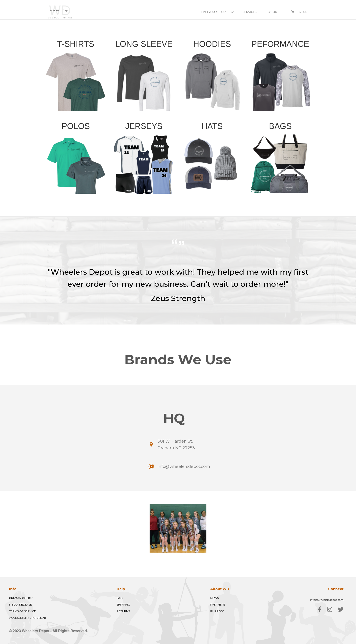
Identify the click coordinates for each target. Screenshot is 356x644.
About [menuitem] (274, 12)
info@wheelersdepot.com (327, 600)
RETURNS (123, 611)
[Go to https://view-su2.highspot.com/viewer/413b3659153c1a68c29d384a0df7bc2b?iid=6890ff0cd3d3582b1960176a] (76, 157)
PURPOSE (217, 611)
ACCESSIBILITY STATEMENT (28, 618)
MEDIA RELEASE (20, 605)
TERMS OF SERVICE (23, 611)
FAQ (120, 598)
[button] (232, 12)
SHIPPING (123, 605)
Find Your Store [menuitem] (214, 12)
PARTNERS (218, 605)
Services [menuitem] (250, 12)
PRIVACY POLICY (21, 598)
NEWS (214, 598)
